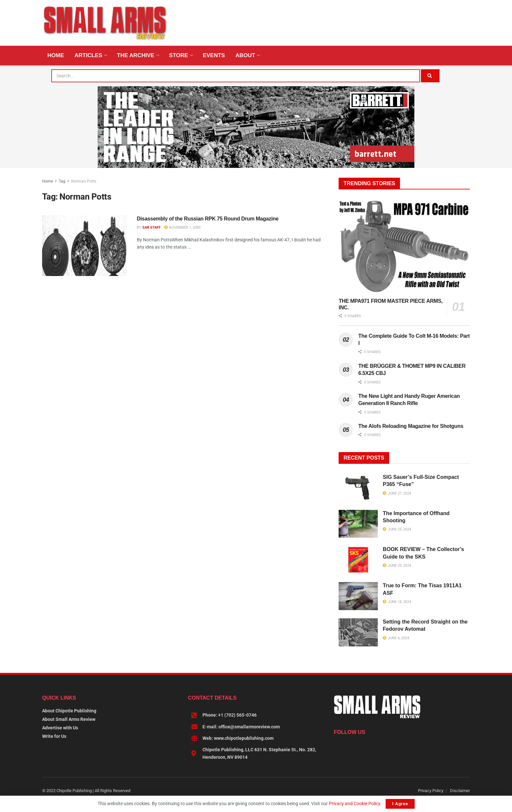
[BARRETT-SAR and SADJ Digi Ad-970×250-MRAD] (256, 127)
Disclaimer (460, 791)
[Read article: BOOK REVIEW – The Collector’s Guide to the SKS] (358, 560)
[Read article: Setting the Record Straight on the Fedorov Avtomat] (358, 632)
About (245, 55)
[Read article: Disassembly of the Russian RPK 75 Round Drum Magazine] (85, 246)
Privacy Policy (431, 791)
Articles (88, 55)
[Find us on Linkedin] (349, 746)
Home (56, 55)
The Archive (136, 55)
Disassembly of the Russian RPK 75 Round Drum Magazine (208, 219)
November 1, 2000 (182, 227)
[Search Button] (430, 76)
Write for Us (54, 736)
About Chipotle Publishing (69, 711)
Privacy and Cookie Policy (354, 804)
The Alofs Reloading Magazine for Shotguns (411, 426)
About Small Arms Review (69, 719)
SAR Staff (152, 227)
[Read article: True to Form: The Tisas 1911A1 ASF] (358, 596)
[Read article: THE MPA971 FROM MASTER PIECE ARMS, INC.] (404, 246)
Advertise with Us (60, 728)
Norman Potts (84, 181)
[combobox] (236, 76)
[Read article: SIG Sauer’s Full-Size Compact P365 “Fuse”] (358, 488)
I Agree (400, 804)
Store (179, 55)
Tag (62, 181)
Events (214, 55)
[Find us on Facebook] (337, 746)
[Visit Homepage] (105, 23)
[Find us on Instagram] (361, 746)
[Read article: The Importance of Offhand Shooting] (358, 524)
